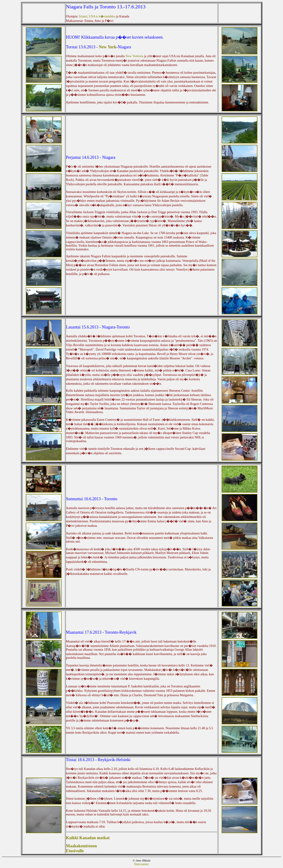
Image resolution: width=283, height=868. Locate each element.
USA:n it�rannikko (102, 16)
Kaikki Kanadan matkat (88, 838)
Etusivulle (75, 851)
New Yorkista (135, 56)
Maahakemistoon (82, 846)
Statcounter (142, 864)
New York (108, 47)
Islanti (83, 16)
